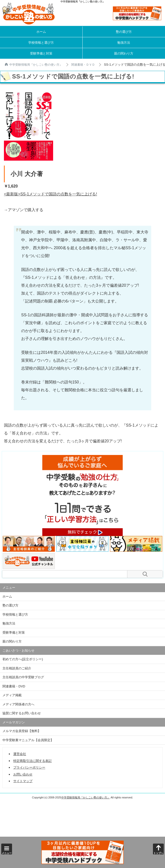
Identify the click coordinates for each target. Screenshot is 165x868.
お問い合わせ (23, 774)
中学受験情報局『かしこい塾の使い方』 (34, 65)
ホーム (41, 32)
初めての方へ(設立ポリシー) (23, 659)
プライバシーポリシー (29, 767)
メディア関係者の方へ (18, 704)
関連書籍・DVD (14, 686)
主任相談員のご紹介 (17, 668)
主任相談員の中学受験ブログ (23, 677)
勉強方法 (124, 43)
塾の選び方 (124, 32)
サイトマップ (23, 781)
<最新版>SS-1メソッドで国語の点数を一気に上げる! (51, 194)
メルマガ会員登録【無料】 (22, 731)
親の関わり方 (124, 53)
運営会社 (20, 754)
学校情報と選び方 (41, 43)
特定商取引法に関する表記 (32, 761)
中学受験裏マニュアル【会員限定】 (28, 740)
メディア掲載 (12, 695)
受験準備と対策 (41, 53)
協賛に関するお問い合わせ (22, 713)
